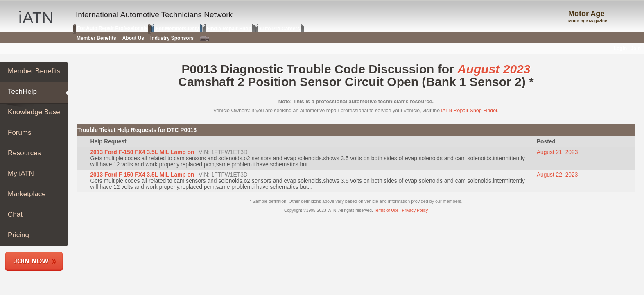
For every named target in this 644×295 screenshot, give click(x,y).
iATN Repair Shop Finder (469, 111)
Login (620, 48)
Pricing (18, 235)
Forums (20, 133)
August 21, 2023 (557, 152)
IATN (36, 17)
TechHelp (22, 92)
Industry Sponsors (172, 38)
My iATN (21, 174)
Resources (24, 153)
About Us (133, 38)
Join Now (31, 261)
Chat (15, 214)
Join (636, 48)
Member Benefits (34, 71)
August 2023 (494, 69)
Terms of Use (386, 210)
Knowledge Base (34, 112)
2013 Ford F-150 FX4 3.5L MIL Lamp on (142, 152)
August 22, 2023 (557, 175)
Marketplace (27, 194)
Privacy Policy (415, 210)
